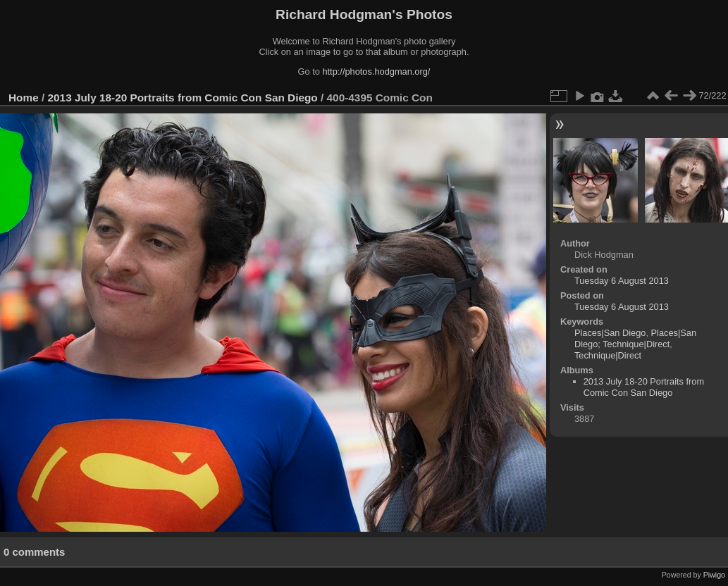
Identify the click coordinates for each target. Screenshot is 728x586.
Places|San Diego (610, 333)
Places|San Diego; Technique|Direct (635, 338)
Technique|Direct (608, 355)
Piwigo (714, 575)
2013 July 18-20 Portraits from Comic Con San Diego (183, 98)
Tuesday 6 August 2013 (622, 281)
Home (24, 98)
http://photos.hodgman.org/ (376, 71)
